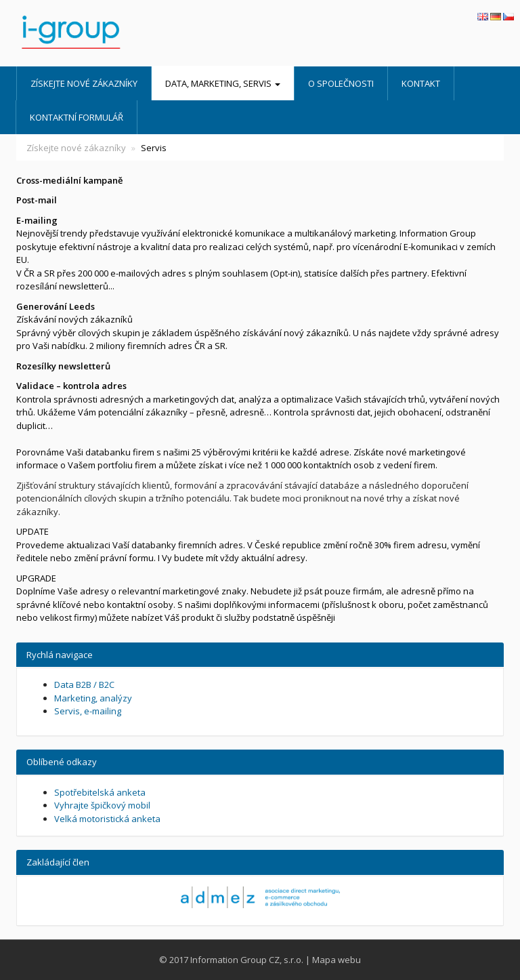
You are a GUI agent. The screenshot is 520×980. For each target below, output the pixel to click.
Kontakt (421, 83)
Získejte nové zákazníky (84, 83)
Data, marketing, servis (223, 83)
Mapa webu (337, 960)
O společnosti (341, 83)
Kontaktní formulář (77, 117)
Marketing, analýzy (93, 698)
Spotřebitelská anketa (100, 792)
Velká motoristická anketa (107, 819)
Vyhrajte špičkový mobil (102, 805)
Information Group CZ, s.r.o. (247, 960)
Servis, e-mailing (88, 711)
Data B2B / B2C (84, 685)
